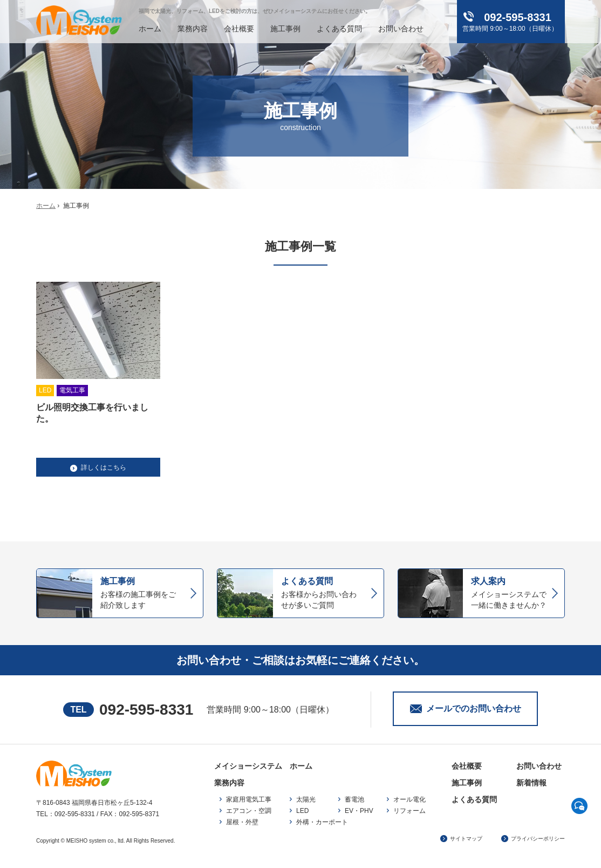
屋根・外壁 (242, 822)
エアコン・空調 (249, 811)
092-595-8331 (146, 710)
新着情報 (531, 783)
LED (302, 811)
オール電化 (409, 799)
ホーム (150, 29)
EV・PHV (359, 811)
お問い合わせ (401, 29)
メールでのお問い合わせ (474, 708)
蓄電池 (354, 799)
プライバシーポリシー (538, 839)
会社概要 (239, 29)
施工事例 (285, 29)
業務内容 (193, 29)
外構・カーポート (322, 822)
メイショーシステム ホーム (263, 766)
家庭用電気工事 (249, 799)
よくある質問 (339, 29)
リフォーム (409, 811)
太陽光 (306, 799)
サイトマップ (466, 839)
